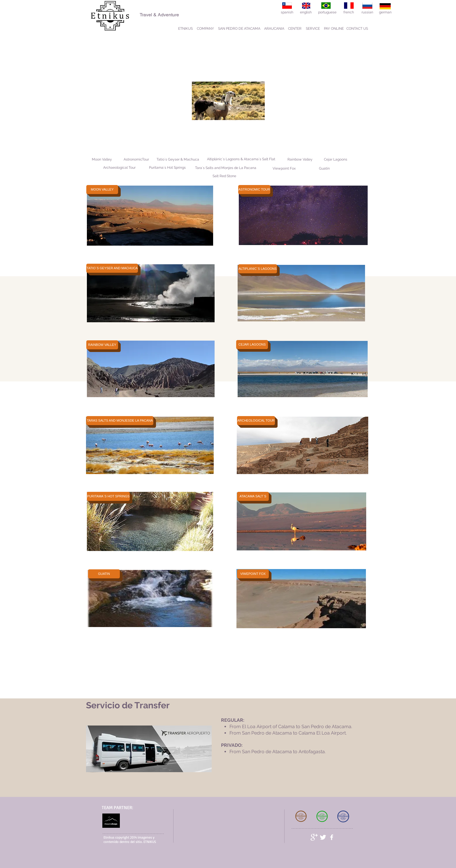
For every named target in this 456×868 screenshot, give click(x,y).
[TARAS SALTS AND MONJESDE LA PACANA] (120, 421)
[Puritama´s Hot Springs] (167, 168)
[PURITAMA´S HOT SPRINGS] (108, 496)
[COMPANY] (205, 29)
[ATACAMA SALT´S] (253, 496)
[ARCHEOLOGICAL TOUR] (256, 421)
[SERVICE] (313, 29)
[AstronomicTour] (136, 160)
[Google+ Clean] (314, 837)
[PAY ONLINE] (334, 29)
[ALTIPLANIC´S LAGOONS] (258, 269)
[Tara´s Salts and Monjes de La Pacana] (226, 168)
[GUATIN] (104, 574)
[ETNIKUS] (185, 29)
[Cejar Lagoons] (335, 160)
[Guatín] (324, 169)
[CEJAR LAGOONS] (252, 345)
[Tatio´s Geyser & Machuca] (178, 160)
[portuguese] (327, 13)
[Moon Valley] (102, 160)
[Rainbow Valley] (300, 160)
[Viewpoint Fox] (284, 169)
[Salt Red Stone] (224, 176)
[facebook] (332, 837)
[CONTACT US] (357, 29)
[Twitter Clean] (323, 837)
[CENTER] (295, 29)
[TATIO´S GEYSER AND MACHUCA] (112, 268)
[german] (385, 13)
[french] (349, 13)
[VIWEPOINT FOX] (253, 574)
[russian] (367, 13)
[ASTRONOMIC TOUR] (254, 190)
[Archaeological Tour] (119, 168)
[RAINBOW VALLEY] (102, 345)
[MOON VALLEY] (102, 190)
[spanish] (287, 13)
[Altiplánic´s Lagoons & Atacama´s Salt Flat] (241, 159)
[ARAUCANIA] (274, 29)
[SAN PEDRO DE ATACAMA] (239, 29)
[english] (306, 13)
